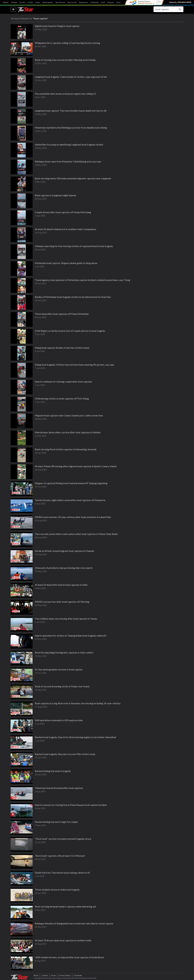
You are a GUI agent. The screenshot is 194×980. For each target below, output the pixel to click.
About (36, 975)
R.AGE (30, 2)
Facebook (78, 975)
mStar (38, 2)
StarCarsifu (72, 2)
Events (23, 2)
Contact (45, 975)
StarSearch (83, 2)
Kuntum (111, 2)
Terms (54, 975)
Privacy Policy (65, 975)
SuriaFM (120, 2)
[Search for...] (165, 9)
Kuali (103, 2)
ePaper (6, 2)
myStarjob (94, 2)
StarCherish (60, 2)
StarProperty (48, 2)
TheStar (14, 2)
